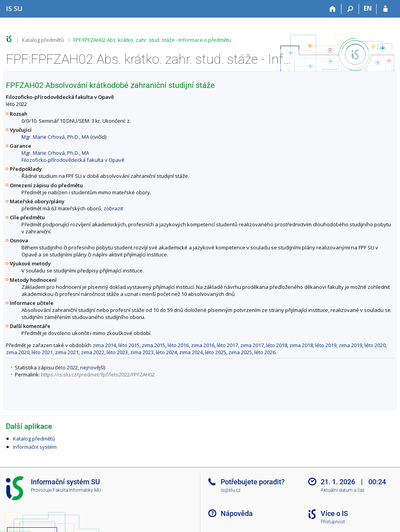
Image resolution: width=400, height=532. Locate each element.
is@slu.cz (231, 490)
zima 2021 (67, 352)
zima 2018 (301, 345)
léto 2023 (117, 352)
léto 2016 (178, 345)
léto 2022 (67, 367)
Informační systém (35, 447)
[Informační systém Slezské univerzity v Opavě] (14, 8)
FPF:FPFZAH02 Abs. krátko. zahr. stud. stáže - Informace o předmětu (152, 40)
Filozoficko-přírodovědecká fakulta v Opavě (73, 160)
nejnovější (92, 367)
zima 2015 (154, 345)
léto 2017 (227, 345)
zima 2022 (93, 352)
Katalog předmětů (43, 40)
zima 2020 (18, 352)
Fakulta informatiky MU (77, 490)
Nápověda (237, 513)
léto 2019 (326, 345)
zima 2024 (191, 352)
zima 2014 (104, 345)
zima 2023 (142, 352)
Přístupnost (333, 522)
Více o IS (334, 513)
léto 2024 (166, 352)
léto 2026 (265, 352)
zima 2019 (350, 345)
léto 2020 (375, 345)
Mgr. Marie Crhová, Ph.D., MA (55, 137)
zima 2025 (240, 352)
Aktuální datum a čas (343, 490)
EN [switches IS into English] (368, 8)
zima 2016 (203, 345)
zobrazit (113, 208)
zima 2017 (252, 345)
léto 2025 (216, 352)
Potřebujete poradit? (253, 482)
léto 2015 (129, 345)
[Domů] (333, 9)
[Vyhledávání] (350, 9)
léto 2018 (277, 345)
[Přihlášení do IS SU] (385, 9)
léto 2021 (42, 352)
